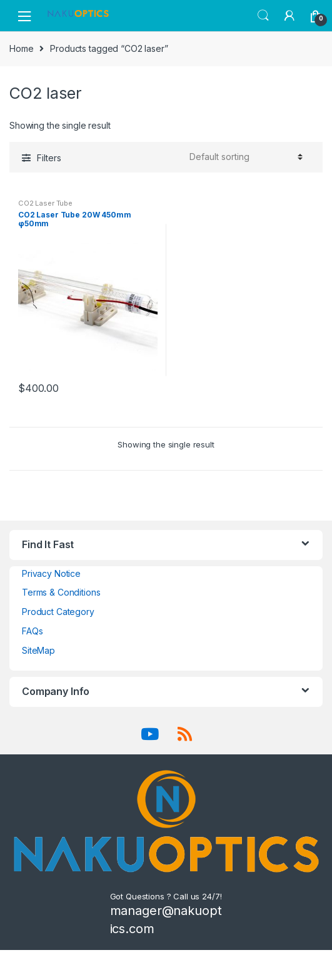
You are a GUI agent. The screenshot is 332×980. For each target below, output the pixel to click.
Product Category (58, 612)
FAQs (32, 631)
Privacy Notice (51, 573)
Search (263, 16)
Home (21, 48)
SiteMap (38, 650)
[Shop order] (244, 157)
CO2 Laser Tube (45, 203)
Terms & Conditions (61, 592)
